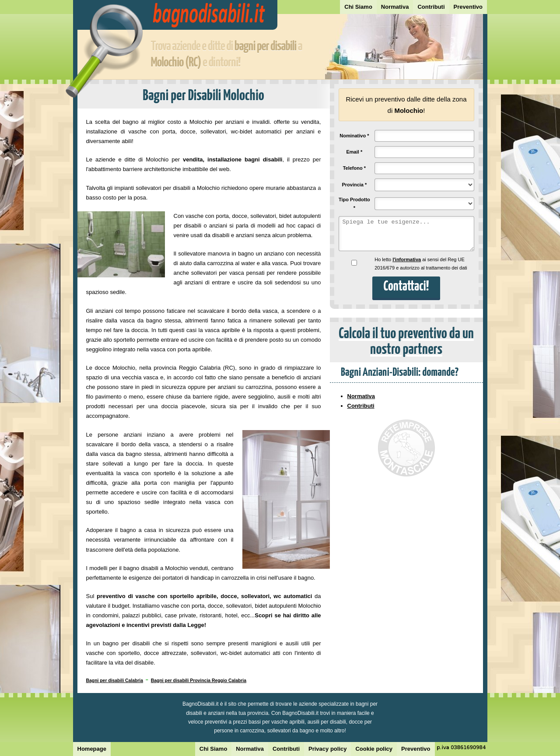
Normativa (395, 7)
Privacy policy (327, 749)
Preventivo (468, 7)
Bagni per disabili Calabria (115, 681)
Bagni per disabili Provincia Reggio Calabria (199, 681)
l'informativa (407, 259)
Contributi (431, 7)
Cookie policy (374, 749)
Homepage (92, 749)
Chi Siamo (358, 7)
